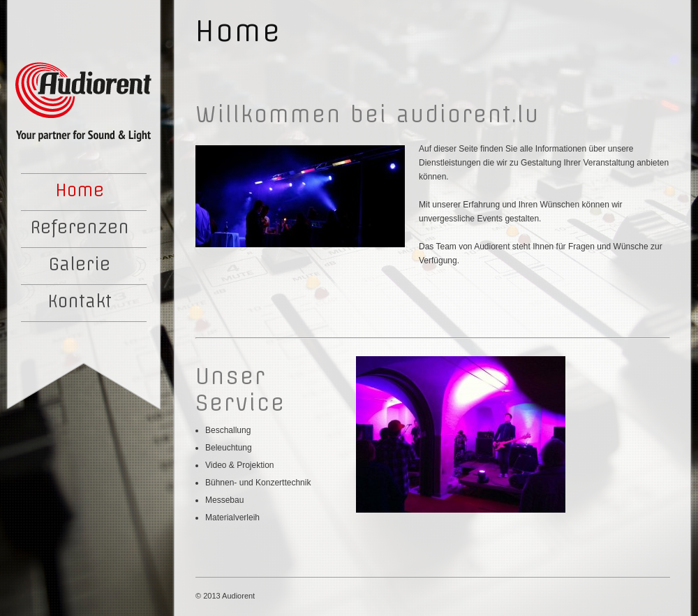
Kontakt (80, 301)
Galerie (80, 264)
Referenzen (80, 227)
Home (80, 190)
